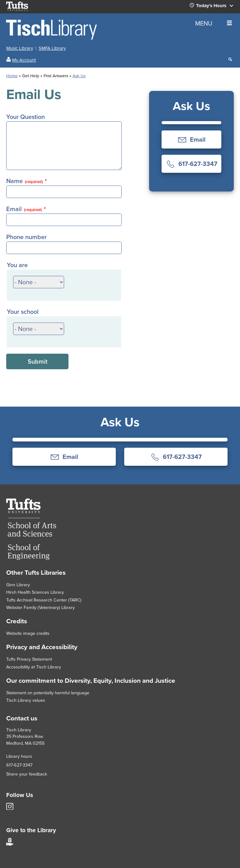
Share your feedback (27, 774)
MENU (214, 23)
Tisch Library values (26, 700)
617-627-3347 (19, 765)
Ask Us (79, 76)
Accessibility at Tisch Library (34, 667)
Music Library (20, 48)
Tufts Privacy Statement (29, 659)
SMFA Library (52, 48)
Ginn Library (18, 585)
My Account (24, 60)
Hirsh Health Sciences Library (35, 592)
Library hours (19, 756)
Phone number (26, 237)
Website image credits (28, 633)
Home (12, 76)
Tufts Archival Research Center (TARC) (44, 600)
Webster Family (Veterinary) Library (40, 607)
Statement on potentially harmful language (48, 693)
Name (25, 181)
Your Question (26, 117)
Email (24, 209)
